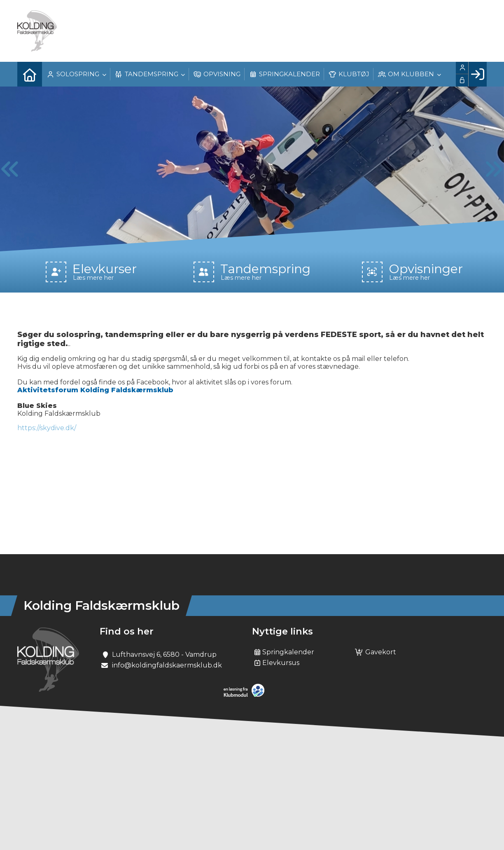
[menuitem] (30, 74)
